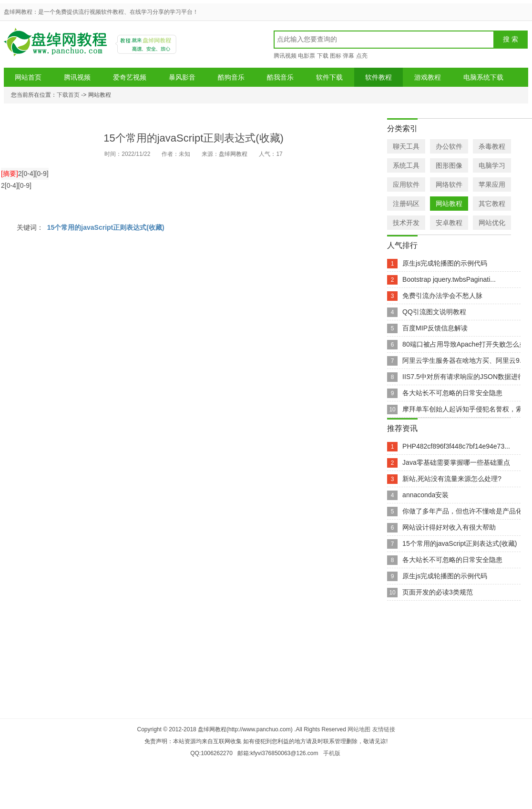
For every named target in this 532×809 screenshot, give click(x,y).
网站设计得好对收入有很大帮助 (449, 527)
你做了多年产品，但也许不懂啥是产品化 (462, 511)
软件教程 (379, 77)
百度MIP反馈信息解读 (435, 328)
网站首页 (28, 77)
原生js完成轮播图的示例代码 (445, 263)
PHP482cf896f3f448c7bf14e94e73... (456, 446)
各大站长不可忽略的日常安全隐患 (452, 393)
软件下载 (329, 77)
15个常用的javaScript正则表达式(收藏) (106, 227)
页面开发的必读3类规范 (438, 592)
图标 (336, 56)
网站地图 (359, 729)
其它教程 (492, 204)
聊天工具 (406, 146)
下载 (323, 56)
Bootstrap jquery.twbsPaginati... (449, 279)
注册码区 (406, 204)
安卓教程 (449, 223)
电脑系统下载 (483, 77)
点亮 (362, 56)
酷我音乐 (280, 77)
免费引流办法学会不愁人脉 (442, 296)
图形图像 (449, 165)
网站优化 (492, 223)
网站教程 (449, 204)
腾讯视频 (285, 56)
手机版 (332, 753)
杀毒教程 (492, 146)
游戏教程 (428, 77)
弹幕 (348, 56)
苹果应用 (492, 184)
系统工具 (406, 165)
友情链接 (384, 729)
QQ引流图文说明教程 (434, 312)
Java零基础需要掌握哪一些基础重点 (456, 462)
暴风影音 (182, 77)
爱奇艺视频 (130, 77)
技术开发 (406, 223)
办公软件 (449, 146)
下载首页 (68, 95)
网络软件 (449, 184)
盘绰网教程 (57, 46)
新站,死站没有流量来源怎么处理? (452, 479)
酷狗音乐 (231, 77)
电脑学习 (492, 165)
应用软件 (406, 184)
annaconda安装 (425, 495)
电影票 (307, 56)
